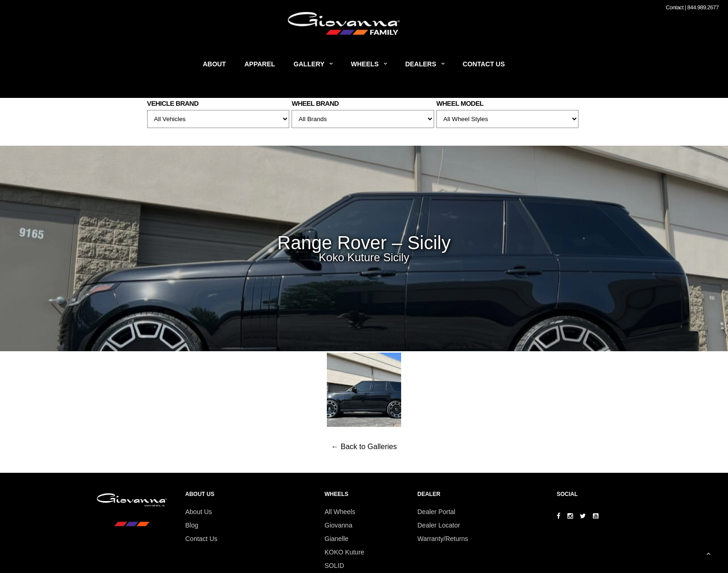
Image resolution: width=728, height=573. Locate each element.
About (214, 64)
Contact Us (484, 64)
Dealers (421, 64)
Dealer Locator (439, 525)
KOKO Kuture (344, 552)
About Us (199, 512)
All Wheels (340, 512)
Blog (192, 525)
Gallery (309, 64)
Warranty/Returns (443, 539)
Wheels (365, 64)
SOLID (334, 566)
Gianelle (336, 539)
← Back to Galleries (364, 447)
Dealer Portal (436, 512)
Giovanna (338, 525)
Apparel (260, 64)
